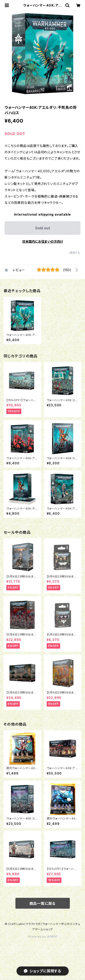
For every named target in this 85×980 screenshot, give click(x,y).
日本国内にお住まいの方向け (43, 241)
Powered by (43, 937)
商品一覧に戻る (43, 903)
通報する (75, 253)
